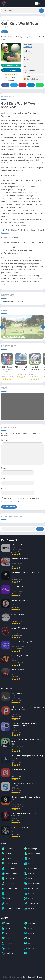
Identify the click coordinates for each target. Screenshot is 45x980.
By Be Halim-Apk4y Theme (33, 977)
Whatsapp (40, 85)
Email (4, 478)
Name (4, 468)
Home (3, 20)
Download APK (10, 65)
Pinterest (23, 85)
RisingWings (28, 47)
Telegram (31, 85)
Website (4, 488)
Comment (5, 440)
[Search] (22, 11)
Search (40, 529)
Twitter (14, 85)
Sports (16, 20)
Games (10, 20)
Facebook (5, 85)
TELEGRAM (9, 70)
